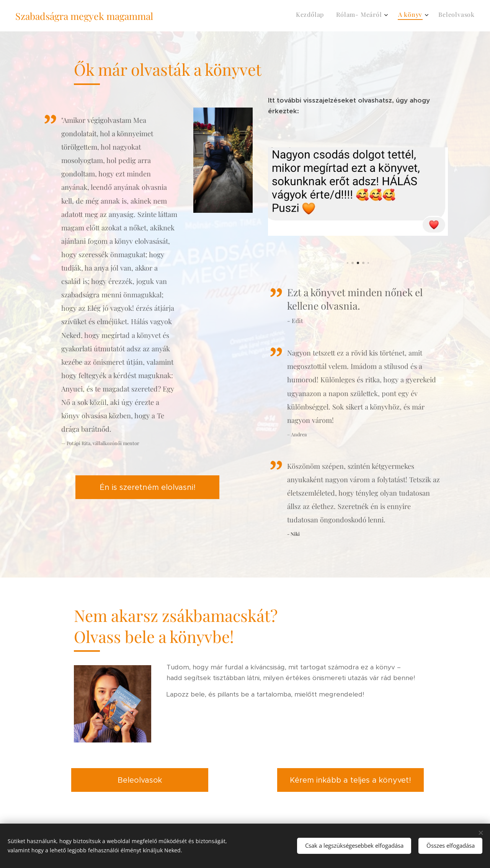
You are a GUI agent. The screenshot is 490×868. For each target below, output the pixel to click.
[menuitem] (432, 16)
